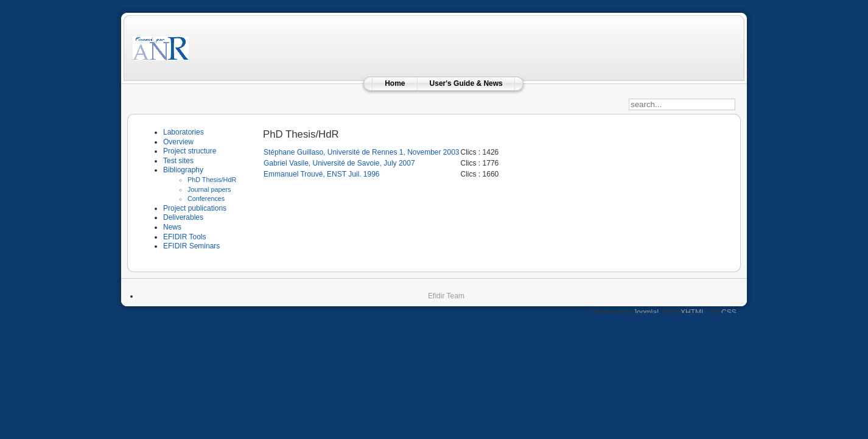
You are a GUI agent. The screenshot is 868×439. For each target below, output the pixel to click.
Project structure (190, 151)
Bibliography (183, 170)
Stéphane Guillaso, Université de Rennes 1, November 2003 (362, 152)
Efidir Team (446, 296)
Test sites (178, 161)
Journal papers (209, 189)
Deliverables (183, 217)
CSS (729, 312)
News (172, 227)
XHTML (693, 312)
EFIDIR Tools (184, 237)
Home (395, 83)
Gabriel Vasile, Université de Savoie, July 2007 (339, 163)
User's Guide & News (466, 83)
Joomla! (646, 312)
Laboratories (184, 132)
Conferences (206, 198)
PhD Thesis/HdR (212, 180)
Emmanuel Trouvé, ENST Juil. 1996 (322, 174)
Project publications (195, 208)
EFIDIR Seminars (191, 246)
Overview (178, 142)
